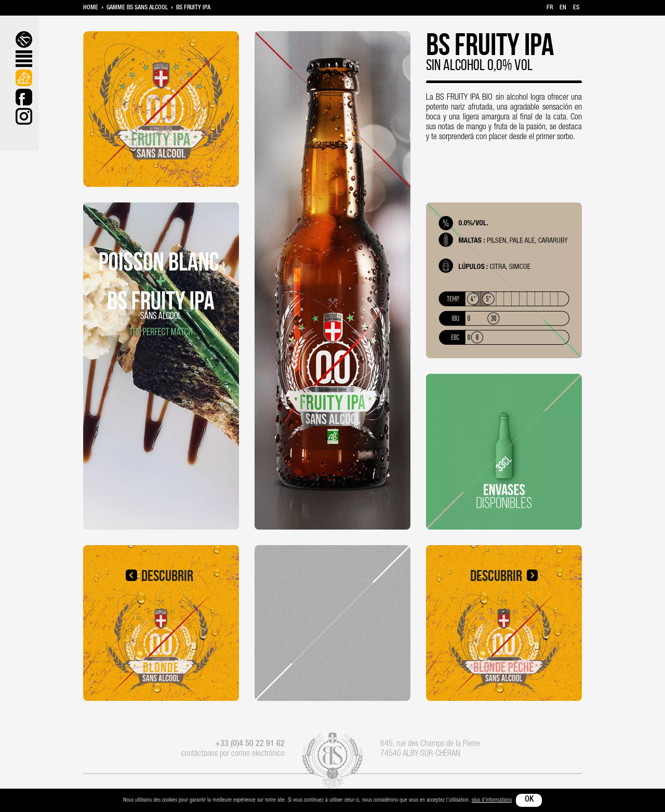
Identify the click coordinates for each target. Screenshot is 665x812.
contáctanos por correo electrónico (233, 754)
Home (91, 8)
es (576, 8)
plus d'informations (492, 800)
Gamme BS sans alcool (137, 8)
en (563, 8)
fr (550, 8)
